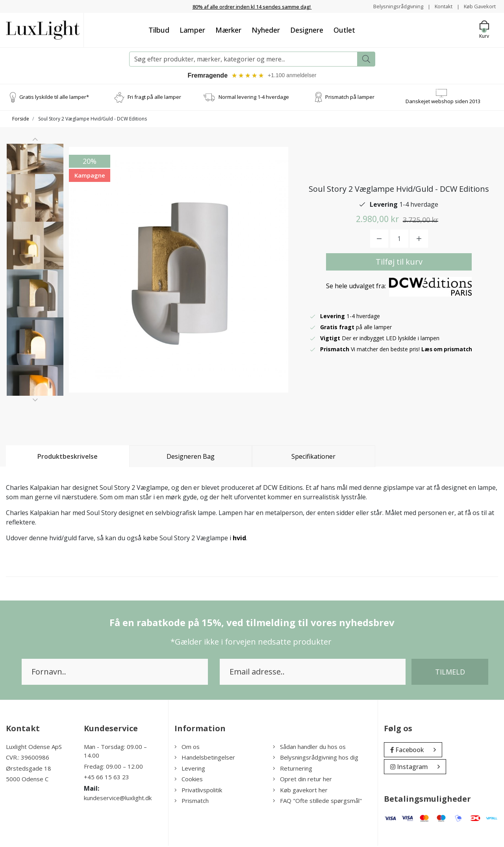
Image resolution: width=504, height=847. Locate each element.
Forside (21, 120)
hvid (239, 539)
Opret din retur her (302, 780)
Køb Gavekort (478, 6)
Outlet (344, 30)
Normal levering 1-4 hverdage (254, 98)
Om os (187, 748)
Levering (190, 769)
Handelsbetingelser (205, 758)
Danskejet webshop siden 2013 (443, 102)
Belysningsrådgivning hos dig (316, 758)
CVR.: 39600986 (28, 758)
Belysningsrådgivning (391, 6)
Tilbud (159, 30)
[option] (35, 176)
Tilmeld (450, 673)
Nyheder (266, 30)
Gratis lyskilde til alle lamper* (54, 98)
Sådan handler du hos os (309, 748)
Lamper (192, 30)
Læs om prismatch (448, 350)
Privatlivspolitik (198, 791)
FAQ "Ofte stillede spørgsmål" (317, 802)
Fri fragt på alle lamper (154, 98)
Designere (307, 30)
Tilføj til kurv (399, 262)
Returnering (293, 769)
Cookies (189, 780)
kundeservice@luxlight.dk (118, 799)
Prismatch (192, 802)
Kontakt (439, 6)
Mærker (228, 30)
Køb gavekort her (300, 791)
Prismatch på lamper (350, 98)
